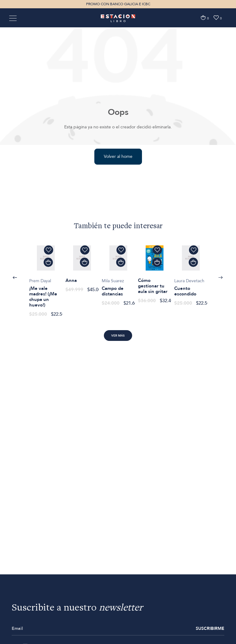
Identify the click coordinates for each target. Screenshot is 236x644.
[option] (46, 278)
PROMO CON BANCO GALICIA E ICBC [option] (118, 4)
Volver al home (118, 156)
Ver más (118, 336)
